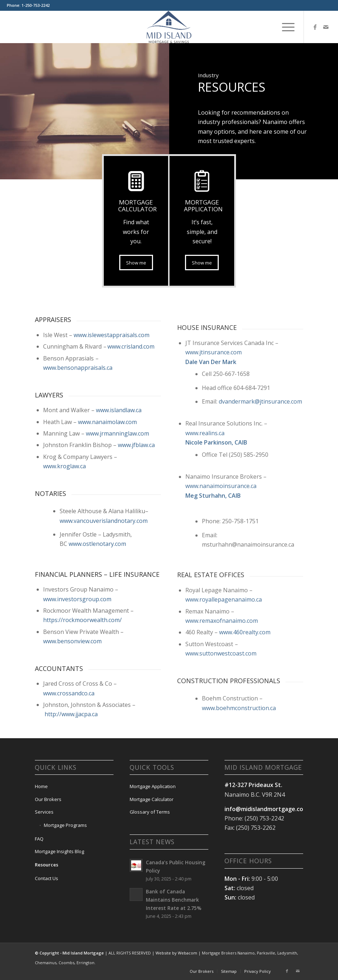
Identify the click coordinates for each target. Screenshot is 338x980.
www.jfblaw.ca (136, 513)
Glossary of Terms (150, 812)
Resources (47, 865)
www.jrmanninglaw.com (117, 502)
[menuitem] (285, 27)
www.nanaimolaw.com (107, 490)
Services (44, 812)
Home (41, 786)
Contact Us (47, 878)
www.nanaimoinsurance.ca (221, 603)
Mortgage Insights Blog (59, 851)
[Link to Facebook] (315, 27)
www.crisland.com (131, 415)
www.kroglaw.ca (64, 534)
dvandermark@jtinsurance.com (260, 519)
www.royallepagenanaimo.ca (224, 717)
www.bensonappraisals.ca (78, 436)
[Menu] (285, 27)
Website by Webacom (176, 953)
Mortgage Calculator (152, 799)
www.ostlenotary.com (97, 612)
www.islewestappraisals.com (112, 403)
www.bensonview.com (72, 709)
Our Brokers (48, 799)
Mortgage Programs (65, 825)
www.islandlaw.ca (119, 478)
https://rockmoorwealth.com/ (82, 688)
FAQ (39, 839)
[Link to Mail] (326, 27)
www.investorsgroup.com (77, 667)
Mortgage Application (153, 786)
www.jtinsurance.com (214, 470)
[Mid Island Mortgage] (169, 27)
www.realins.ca (205, 551)
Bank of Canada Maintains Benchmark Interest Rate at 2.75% (174, 900)
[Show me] (202, 263)
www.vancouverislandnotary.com (104, 589)
